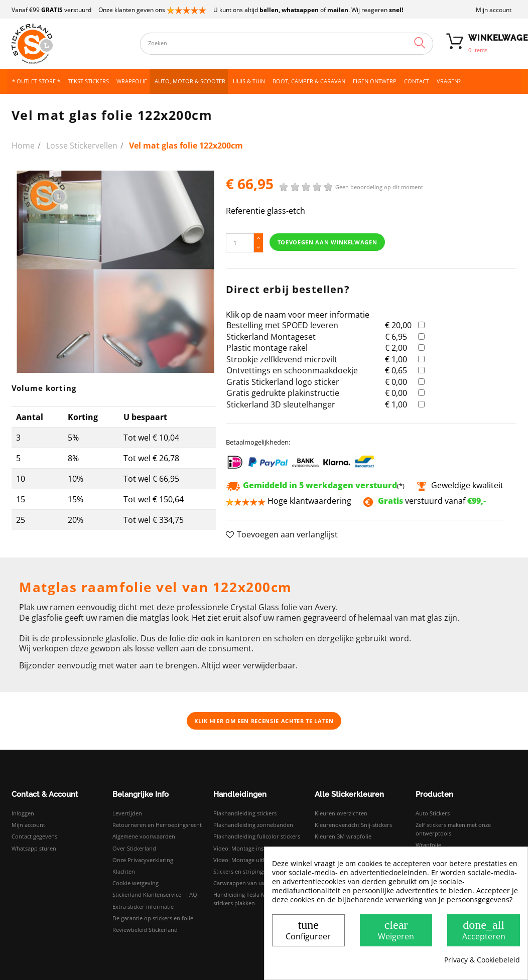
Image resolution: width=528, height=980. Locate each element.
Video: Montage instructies (248, 848)
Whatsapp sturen (34, 848)
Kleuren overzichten (341, 813)
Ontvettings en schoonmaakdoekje (292, 370)
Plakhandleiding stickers (245, 813)
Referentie (245, 211)
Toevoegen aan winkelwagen (327, 242)
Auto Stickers (433, 813)
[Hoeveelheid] (240, 243)
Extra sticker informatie (143, 906)
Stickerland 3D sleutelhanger (281, 404)
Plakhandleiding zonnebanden (253, 825)
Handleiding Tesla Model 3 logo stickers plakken (254, 899)
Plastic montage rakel (267, 348)
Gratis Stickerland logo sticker (283, 382)
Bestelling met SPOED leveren (282, 325)
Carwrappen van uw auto (247, 883)
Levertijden (127, 813)
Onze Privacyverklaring (143, 860)
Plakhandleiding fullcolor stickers (257, 836)
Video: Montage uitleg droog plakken (262, 860)
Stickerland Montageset (271, 337)
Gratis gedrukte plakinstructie (283, 393)
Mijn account (494, 10)
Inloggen (23, 813)
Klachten (124, 871)
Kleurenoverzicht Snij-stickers (353, 825)
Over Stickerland (134, 848)
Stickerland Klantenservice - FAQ (155, 894)
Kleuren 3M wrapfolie (343, 836)
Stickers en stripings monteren (253, 871)
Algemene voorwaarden (144, 836)
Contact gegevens (34, 836)
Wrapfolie (428, 845)
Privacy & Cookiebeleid (482, 960)
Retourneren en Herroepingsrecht (157, 825)
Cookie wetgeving (136, 883)
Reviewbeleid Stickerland (145, 930)
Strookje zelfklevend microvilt (282, 359)
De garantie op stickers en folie (153, 918)
